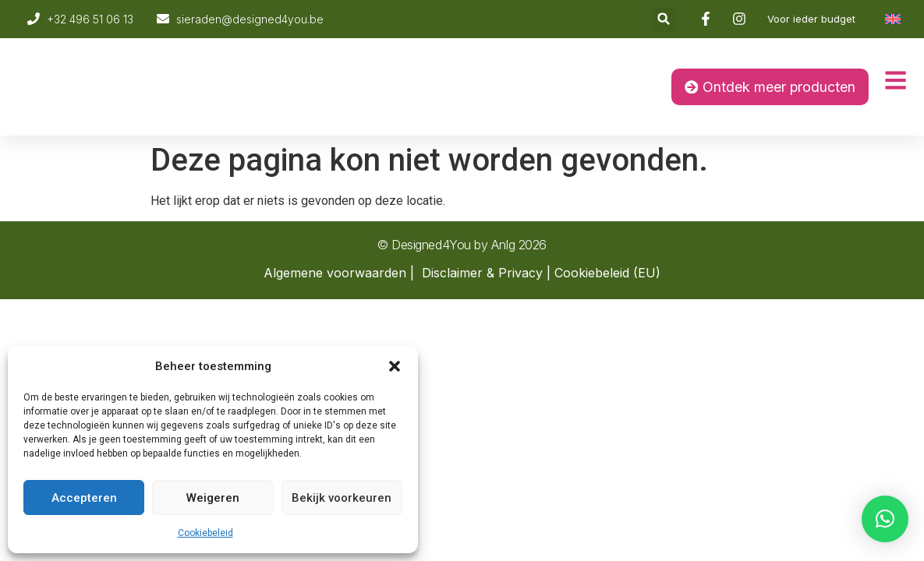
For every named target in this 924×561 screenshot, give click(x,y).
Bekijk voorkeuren (342, 498)
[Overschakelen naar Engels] (893, 19)
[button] (395, 366)
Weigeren (213, 498)
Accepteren (84, 498)
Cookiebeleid (205, 533)
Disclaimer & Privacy (482, 273)
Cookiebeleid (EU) (607, 273)
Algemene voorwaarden (335, 273)
